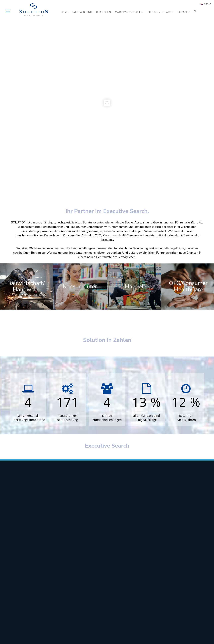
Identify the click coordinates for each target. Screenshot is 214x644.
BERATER (184, 12)
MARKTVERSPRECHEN (129, 12)
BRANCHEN (104, 12)
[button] (195, 12)
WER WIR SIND (82, 12)
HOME (64, 12)
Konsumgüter (80, 286)
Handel (134, 286)
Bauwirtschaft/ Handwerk (26, 286)
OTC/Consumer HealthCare (188, 286)
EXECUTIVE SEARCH (161, 12)
